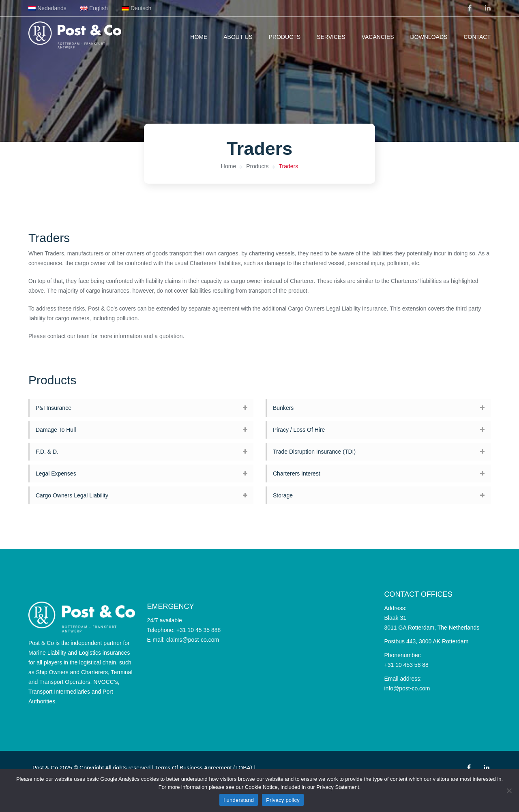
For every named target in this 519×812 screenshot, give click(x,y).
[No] (509, 791)
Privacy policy (283, 800)
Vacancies (378, 37)
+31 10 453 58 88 (406, 665)
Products (285, 37)
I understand (239, 800)
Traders (288, 166)
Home (199, 37)
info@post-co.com (407, 688)
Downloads (429, 37)
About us (238, 37)
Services (331, 37)
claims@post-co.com (193, 640)
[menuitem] (47, 8)
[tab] (141, 408)
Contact (477, 37)
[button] (141, 408)
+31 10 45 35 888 (198, 630)
